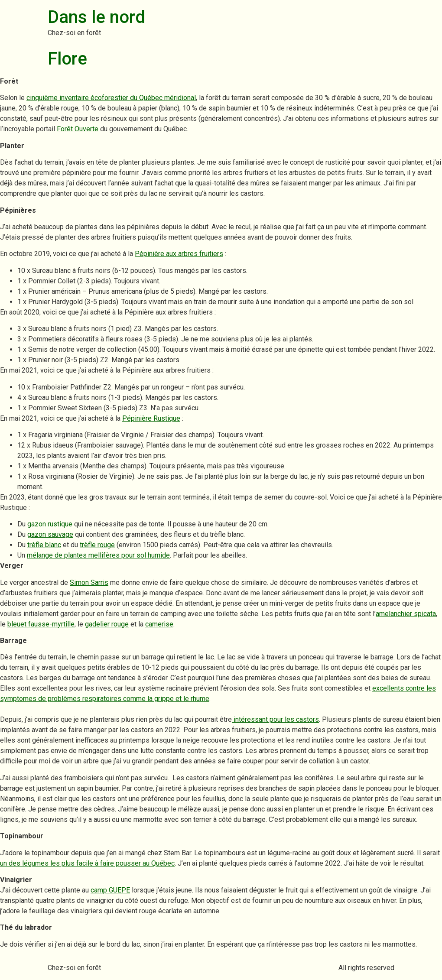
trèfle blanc (44, 545)
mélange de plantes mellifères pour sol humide (98, 555)
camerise (159, 624)
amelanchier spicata (406, 614)
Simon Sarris (89, 582)
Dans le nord (96, 17)
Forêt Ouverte (78, 129)
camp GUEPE (110, 890)
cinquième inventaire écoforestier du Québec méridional (111, 98)
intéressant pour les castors (275, 719)
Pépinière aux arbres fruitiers (179, 254)
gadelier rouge (107, 624)
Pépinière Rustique (151, 418)
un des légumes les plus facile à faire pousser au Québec (87, 863)
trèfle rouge (97, 545)
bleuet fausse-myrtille (41, 624)
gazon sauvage (50, 534)
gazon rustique (50, 524)
